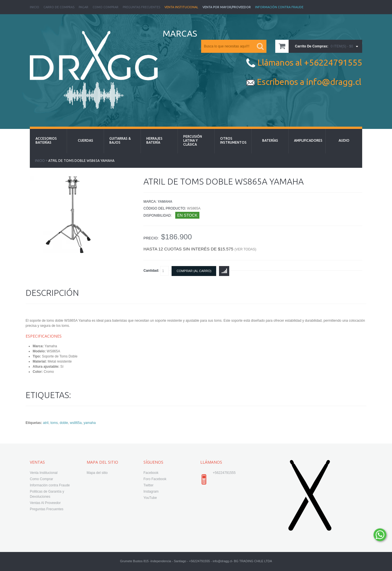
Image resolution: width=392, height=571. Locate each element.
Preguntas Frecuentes (141, 7)
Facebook (151, 473)
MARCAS (180, 34)
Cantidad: (156, 271)
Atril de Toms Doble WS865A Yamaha (81, 161)
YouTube (150, 498)
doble (64, 423)
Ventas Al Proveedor (45, 503)
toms (54, 423)
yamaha (90, 423)
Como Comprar (106, 7)
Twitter (148, 485)
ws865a (76, 423)
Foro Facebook (155, 479)
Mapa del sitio (97, 473)
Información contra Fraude (50, 485)
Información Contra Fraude (279, 7)
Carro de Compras (59, 7)
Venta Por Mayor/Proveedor (227, 7)
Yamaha (165, 202)
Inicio (35, 7)
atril (46, 423)
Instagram (151, 491)
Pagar (84, 7)
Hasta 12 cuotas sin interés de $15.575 (200, 249)
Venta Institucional (181, 7)
